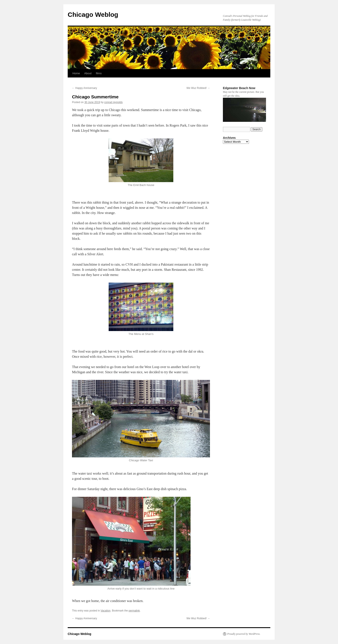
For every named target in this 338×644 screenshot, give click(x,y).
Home (76, 73)
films (99, 73)
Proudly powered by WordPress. (244, 634)
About (88, 73)
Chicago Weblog (93, 15)
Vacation (106, 611)
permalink (134, 611)
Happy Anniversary (84, 88)
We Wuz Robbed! (198, 88)
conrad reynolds (113, 102)
